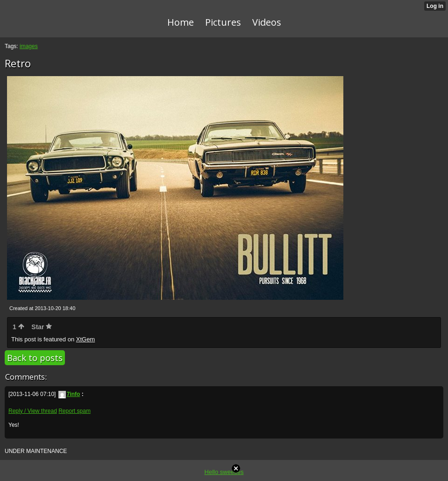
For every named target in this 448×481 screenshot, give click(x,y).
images (29, 46)
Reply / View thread (33, 411)
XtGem (85, 339)
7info (69, 394)
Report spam (75, 411)
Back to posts (35, 358)
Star (42, 327)
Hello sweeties (224, 472)
